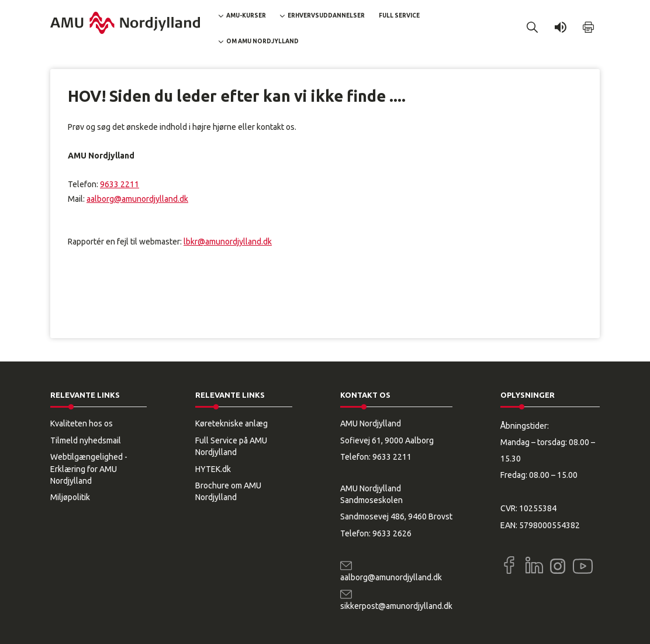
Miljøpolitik (70, 497)
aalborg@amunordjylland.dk (137, 199)
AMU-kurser (246, 16)
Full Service (399, 16)
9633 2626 (392, 533)
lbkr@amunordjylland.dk (228, 242)
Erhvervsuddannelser (326, 16)
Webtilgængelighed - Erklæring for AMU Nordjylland (89, 469)
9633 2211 (120, 184)
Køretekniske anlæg (231, 423)
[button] (533, 27)
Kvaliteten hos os (82, 423)
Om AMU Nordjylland (262, 41)
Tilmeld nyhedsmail (86, 440)
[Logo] (125, 23)
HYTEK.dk (213, 469)
